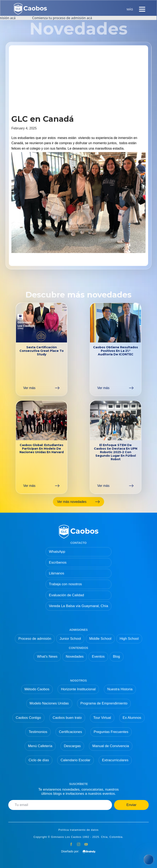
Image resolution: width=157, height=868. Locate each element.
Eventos (98, 657)
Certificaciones (71, 732)
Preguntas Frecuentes (111, 732)
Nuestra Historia (120, 689)
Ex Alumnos (132, 718)
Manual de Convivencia (111, 746)
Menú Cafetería (40, 746)
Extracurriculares (115, 760)
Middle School (100, 639)
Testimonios (38, 732)
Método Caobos (37, 689)
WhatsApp (57, 552)
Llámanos (57, 573)
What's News (47, 657)
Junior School (70, 639)
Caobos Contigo (28, 718)
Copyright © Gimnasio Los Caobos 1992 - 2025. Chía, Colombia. (79, 837)
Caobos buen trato (67, 718)
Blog (117, 657)
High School (129, 639)
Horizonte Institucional (78, 689)
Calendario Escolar (75, 760)
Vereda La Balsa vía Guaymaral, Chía (78, 606)
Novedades (75, 657)
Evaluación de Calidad (66, 595)
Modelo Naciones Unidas (49, 703)
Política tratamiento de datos (79, 830)
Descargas (72, 746)
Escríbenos (58, 562)
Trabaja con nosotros (65, 584)
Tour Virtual (102, 718)
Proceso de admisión (35, 639)
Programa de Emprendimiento (104, 703)
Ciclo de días (39, 760)
